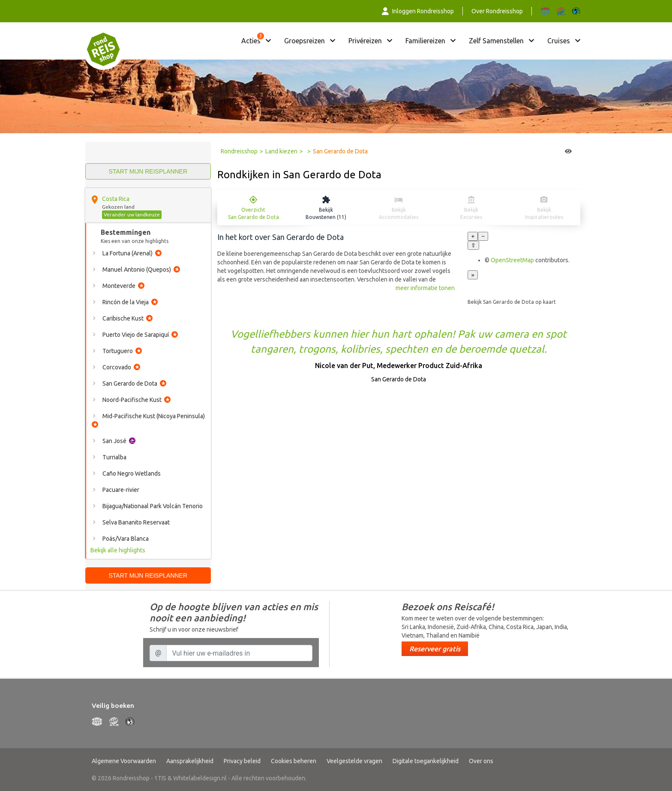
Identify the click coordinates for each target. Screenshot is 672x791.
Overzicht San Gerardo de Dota (253, 213)
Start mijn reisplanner (148, 171)
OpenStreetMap (512, 260)
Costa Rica (116, 199)
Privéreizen (365, 41)
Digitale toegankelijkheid (426, 761)
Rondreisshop (239, 151)
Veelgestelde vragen (354, 761)
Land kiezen (281, 151)
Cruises (559, 41)
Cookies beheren (294, 761)
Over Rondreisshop (497, 11)
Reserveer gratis (435, 649)
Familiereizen (425, 41)
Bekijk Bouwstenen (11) (326, 213)
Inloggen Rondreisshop (418, 11)
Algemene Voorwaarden (124, 761)
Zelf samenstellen (496, 41)
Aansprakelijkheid (190, 761)
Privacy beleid (242, 761)
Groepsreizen (304, 41)
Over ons (481, 761)
